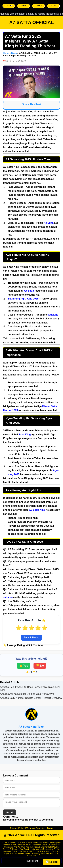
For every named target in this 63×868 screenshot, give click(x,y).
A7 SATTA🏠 (9, 5)
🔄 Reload (52, 862)
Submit (9, 813)
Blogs (14, 53)
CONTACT (38, 5)
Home (6, 53)
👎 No (40, 666)
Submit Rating (32, 638)
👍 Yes (24, 666)
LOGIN (53, 5)
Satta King (14, 299)
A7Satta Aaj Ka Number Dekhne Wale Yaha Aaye (27, 694)
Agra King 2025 (29, 299)
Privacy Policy (17, 829)
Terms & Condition (36, 829)
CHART (23, 5)
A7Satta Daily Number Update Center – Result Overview (31, 698)
